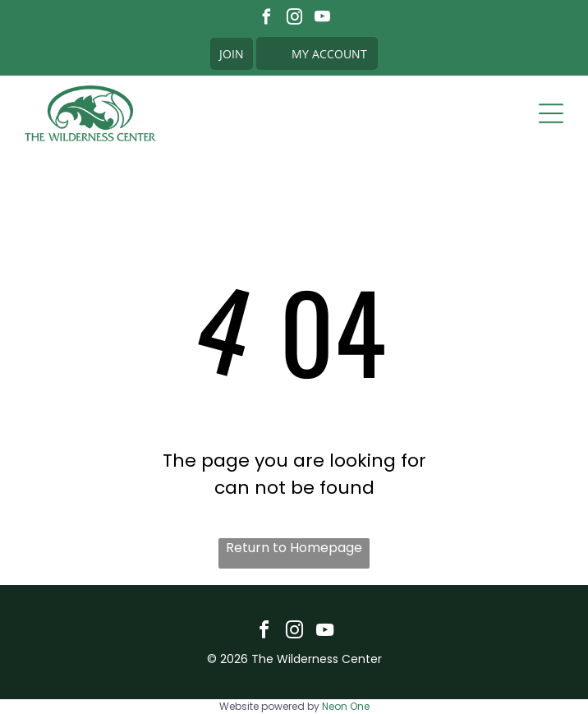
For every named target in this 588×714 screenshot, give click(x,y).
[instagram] (294, 19)
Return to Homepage (294, 548)
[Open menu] (551, 113)
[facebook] (266, 19)
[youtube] (322, 19)
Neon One (346, 706)
